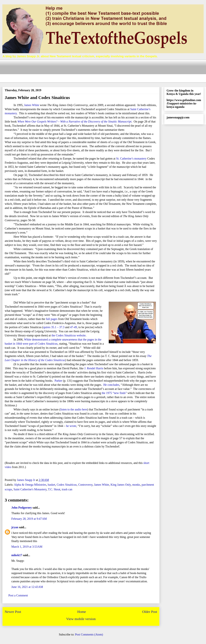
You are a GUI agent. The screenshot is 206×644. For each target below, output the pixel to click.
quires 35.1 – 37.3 (54, 327)
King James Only (121, 485)
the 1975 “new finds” (114, 393)
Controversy (85, 485)
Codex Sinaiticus (67, 485)
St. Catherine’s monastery (131, 159)
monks (136, 485)
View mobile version (81, 619)
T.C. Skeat (54, 489)
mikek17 (17, 555)
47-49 (73, 327)
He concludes (111, 385)
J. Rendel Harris (94, 368)
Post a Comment (18, 595)
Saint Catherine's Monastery (30, 489)
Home (82, 612)
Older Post (150, 612)
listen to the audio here (74, 409)
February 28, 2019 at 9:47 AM (29, 519)
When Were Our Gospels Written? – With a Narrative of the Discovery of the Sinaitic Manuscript (75, 121)
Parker (58, 381)
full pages (52, 319)
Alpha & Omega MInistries (30, 485)
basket (51, 485)
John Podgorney (22, 508)
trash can (67, 489)
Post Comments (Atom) (89, 634)
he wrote (71, 426)
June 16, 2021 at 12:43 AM (27, 587)
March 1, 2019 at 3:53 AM (27, 547)
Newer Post (13, 612)
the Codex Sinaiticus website (69, 335)
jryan (15, 527)
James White (32, 105)
